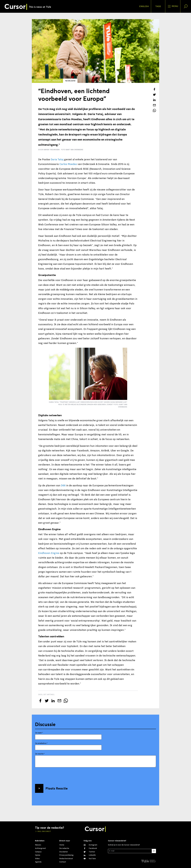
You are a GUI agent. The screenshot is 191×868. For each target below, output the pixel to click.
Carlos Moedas (68, 164)
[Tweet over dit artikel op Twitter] (154, 95)
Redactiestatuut (66, 859)
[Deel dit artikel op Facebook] (154, 89)
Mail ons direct (44, 831)
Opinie (38, 855)
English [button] (144, 6)
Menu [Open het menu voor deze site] (173, 6)
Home (62, 845)
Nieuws (38, 845)
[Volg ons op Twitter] (89, 852)
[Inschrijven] (154, 851)
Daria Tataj (57, 159)
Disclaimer (64, 852)
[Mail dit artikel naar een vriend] (154, 105)
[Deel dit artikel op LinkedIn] (154, 100)
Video (37, 859)
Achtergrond (40, 848)
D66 (63, 486)
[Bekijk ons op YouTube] (90, 859)
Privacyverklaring (66, 855)
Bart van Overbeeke (74, 150)
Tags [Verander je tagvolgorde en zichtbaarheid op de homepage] (158, 6)
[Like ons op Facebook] (90, 848)
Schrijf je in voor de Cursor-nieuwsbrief (124, 845)
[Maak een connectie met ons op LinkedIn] (90, 855)
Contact (63, 862)
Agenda (38, 862)
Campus (38, 852)
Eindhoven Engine (49, 553)
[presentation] (55, 775)
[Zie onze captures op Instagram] (90, 845)
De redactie (64, 848)
